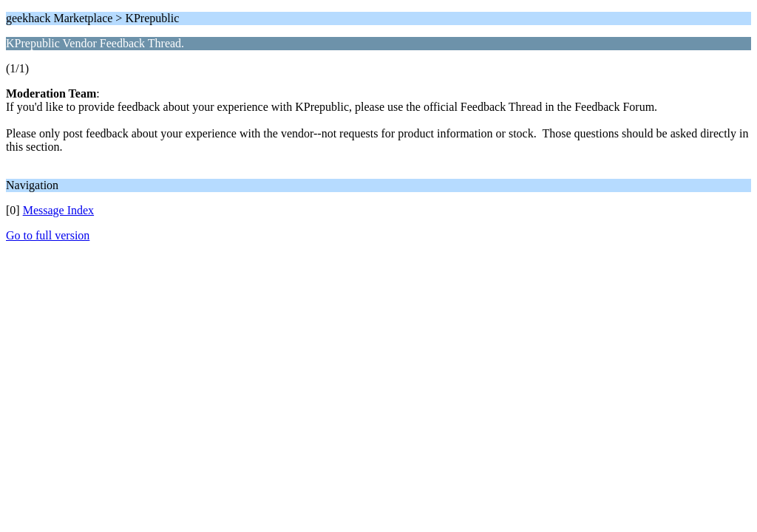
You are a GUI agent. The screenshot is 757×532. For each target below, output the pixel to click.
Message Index (58, 210)
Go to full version (48, 235)
